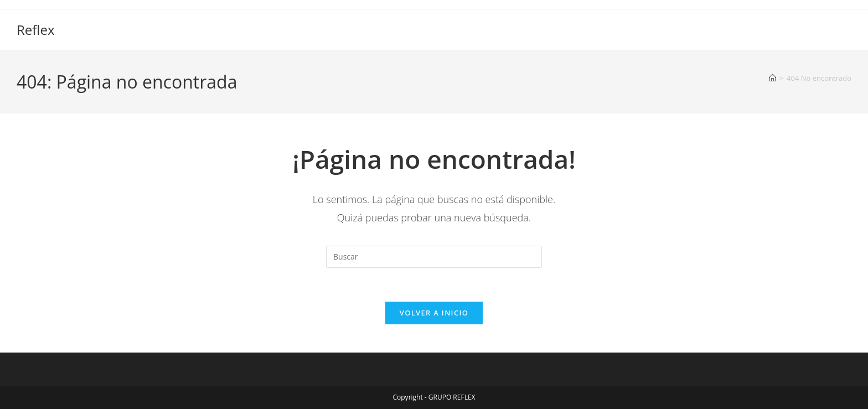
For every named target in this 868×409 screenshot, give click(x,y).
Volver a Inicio (434, 313)
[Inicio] (773, 78)
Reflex (35, 30)
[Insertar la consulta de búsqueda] (434, 257)
